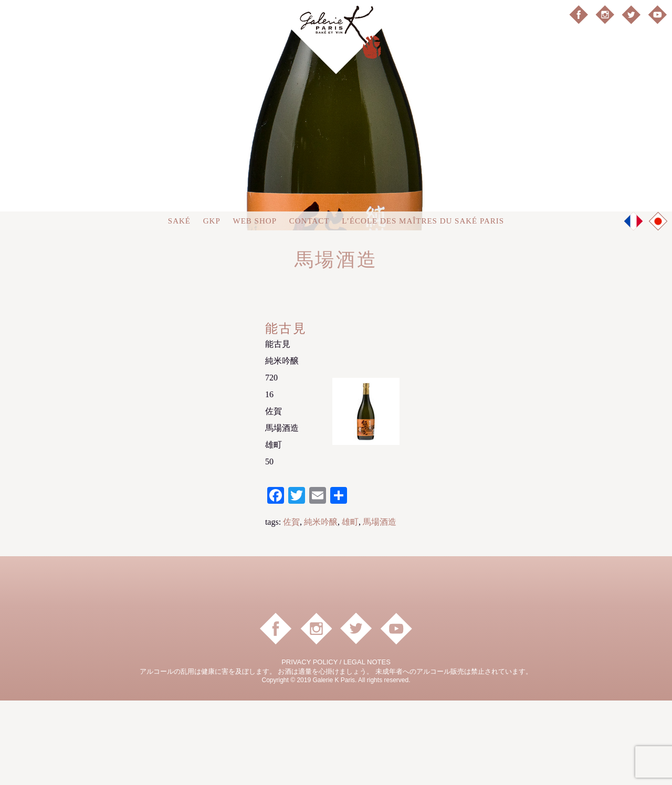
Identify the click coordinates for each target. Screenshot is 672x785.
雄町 (350, 606)
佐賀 (291, 606)
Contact (309, 305)
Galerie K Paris (336, 37)
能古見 (286, 413)
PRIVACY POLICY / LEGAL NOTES (336, 746)
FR (634, 305)
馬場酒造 (380, 606)
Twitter (631, 15)
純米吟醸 (321, 606)
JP (658, 306)
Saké (179, 305)
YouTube (657, 15)
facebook (579, 15)
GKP (212, 305)
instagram (605, 15)
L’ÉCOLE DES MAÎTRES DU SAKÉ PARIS (423, 305)
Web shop (255, 305)
